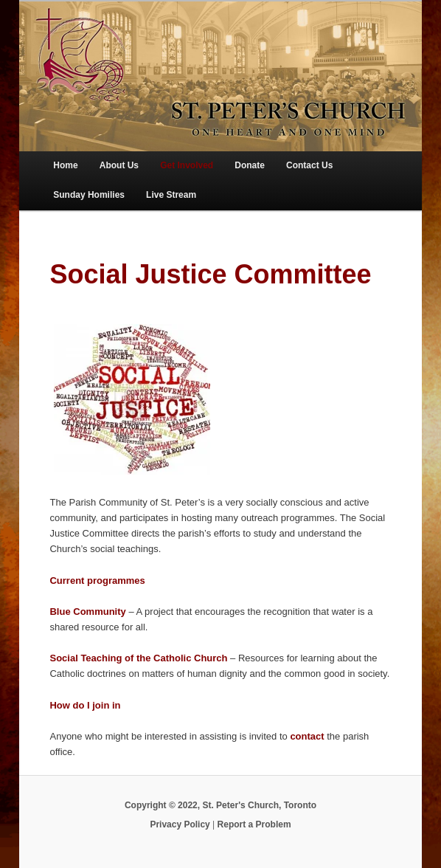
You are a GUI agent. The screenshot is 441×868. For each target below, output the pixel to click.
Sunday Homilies (89, 195)
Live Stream (171, 195)
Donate (250, 165)
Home (65, 165)
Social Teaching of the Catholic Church (138, 658)
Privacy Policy (180, 824)
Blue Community (87, 612)
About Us (119, 165)
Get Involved (187, 165)
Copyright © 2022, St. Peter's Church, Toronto (220, 805)
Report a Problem (254, 824)
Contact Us (309, 165)
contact (307, 736)
